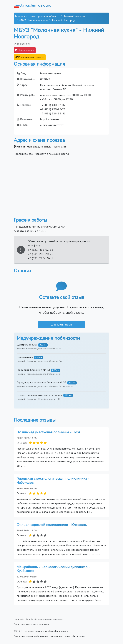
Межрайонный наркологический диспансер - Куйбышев (53, 569)
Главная (20, 16)
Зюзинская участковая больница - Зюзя (49, 432)
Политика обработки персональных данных (38, 619)
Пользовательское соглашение (31, 624)
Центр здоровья (27, 345)
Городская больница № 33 (33, 370)
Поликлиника (25, 357)
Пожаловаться (25, 50)
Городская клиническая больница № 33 (42, 382)
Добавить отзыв (62, 325)
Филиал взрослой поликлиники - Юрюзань (52, 525)
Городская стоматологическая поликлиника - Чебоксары (53, 481)
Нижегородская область (44, 16)
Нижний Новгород (74, 16)
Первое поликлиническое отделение (40, 395)
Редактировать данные (30, 57)
